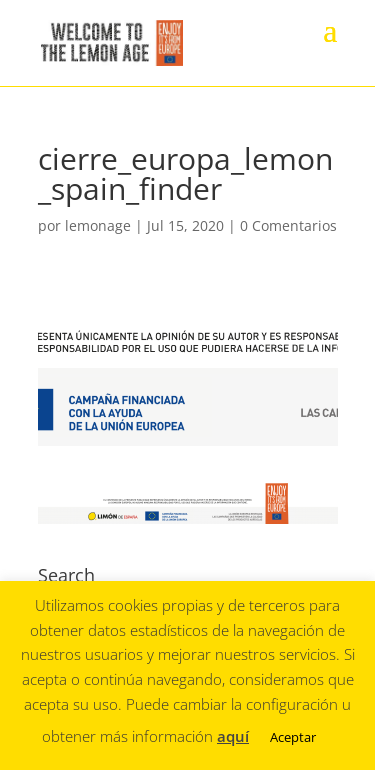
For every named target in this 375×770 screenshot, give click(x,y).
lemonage (98, 225)
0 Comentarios (288, 225)
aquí (233, 736)
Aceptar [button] (293, 737)
